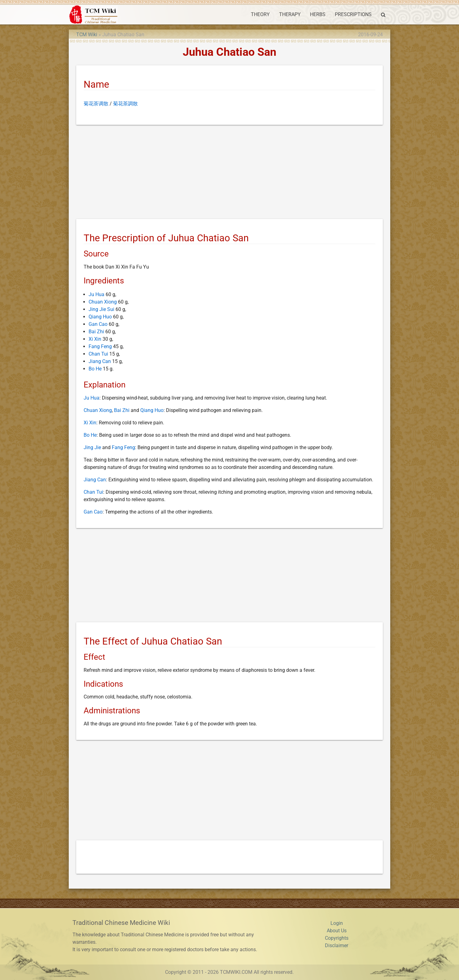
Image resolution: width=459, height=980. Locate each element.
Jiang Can (100, 361)
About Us (337, 931)
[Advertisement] (229, 173)
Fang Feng (100, 346)
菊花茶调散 (96, 104)
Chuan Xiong (103, 302)
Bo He (95, 369)
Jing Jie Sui (101, 309)
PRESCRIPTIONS (353, 14)
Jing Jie (92, 447)
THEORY (260, 14)
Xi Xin (95, 339)
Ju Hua (96, 294)
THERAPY (290, 14)
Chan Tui (98, 354)
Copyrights (337, 938)
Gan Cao (98, 324)
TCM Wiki (87, 35)
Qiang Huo (100, 317)
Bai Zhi (96, 332)
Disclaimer (337, 945)
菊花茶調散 (125, 104)
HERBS (318, 14)
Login (337, 923)
